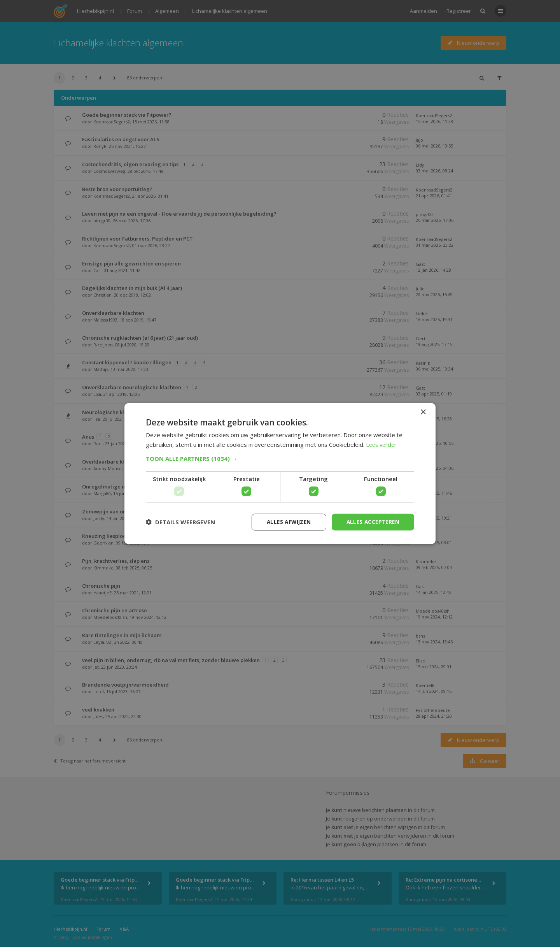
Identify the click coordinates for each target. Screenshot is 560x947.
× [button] (423, 412)
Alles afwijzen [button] (285, 522)
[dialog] (280, 474)
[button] (280, 458)
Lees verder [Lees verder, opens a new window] (382, 444)
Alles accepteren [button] (372, 522)
